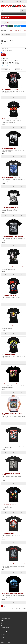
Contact (3, 622)
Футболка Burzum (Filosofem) (10, 207)
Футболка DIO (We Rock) (9, 295)
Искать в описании (6, 52)
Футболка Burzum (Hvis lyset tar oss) (12, 237)
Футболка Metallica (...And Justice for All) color (13, 564)
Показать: (17, 69)
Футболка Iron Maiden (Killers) (10, 384)
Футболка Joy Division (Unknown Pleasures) (11, 474)
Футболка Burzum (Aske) (9, 148)
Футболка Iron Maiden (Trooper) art (12, 444)
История (3, 634)
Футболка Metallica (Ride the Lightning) (13, 594)
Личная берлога (5, 633)
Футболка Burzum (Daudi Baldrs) (11, 178)
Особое (3, 629)
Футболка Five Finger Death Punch (11, 325)
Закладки (3, 636)
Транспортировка (5, 617)
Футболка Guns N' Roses (9, 354)
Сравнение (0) (5, 66)
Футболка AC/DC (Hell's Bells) (10, 89)
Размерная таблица (5, 618)
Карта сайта (4, 624)
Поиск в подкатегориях (7, 51)
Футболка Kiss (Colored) (9, 504)
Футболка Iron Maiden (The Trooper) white (12, 414)
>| (9, 606)
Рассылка (3, 637)
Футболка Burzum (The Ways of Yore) (12, 266)
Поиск (8, 22)
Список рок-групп (5, 628)
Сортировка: (5, 69)
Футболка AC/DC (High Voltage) (11, 119)
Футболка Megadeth (8, 533)
